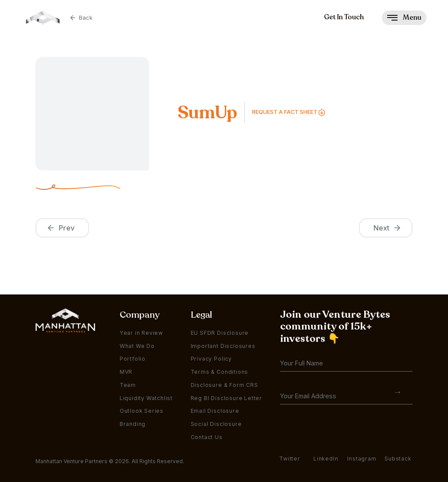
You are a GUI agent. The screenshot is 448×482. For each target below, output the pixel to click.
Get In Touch (344, 17)
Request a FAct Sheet (285, 112)
